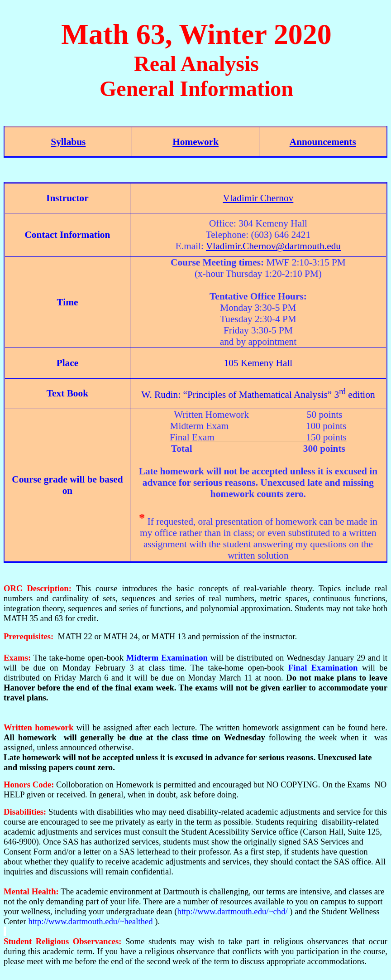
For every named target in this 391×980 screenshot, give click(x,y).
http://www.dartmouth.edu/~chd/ (233, 911)
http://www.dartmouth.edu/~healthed (90, 921)
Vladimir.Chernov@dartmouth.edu (273, 246)
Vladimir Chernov (258, 198)
